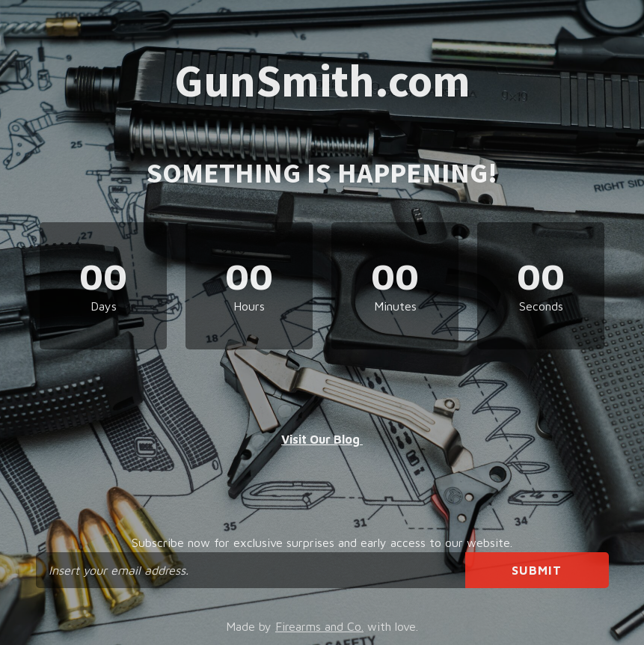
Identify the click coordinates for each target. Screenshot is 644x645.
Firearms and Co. (319, 626)
